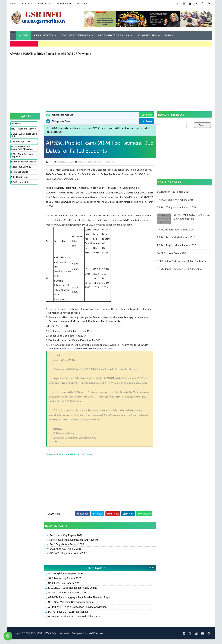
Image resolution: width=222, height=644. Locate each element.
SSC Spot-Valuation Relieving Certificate (69, 607)
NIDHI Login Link (20, 179)
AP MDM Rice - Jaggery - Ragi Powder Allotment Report (78, 602)
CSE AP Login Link (21, 144)
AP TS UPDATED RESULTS (114, 35)
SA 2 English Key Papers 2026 (65, 549)
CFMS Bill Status (20, 174)
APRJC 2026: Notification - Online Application (182, 261)
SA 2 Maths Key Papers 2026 (64, 540)
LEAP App (16, 124)
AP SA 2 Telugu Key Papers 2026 (67, 558)
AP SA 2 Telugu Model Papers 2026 (176, 207)
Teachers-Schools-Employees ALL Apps (22, 150)
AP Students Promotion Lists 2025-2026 (179, 269)
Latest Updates (81, 128)
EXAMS (169, 35)
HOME (23, 35)
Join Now (144, 115)
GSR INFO (43, 638)
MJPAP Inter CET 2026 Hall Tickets (67, 616)
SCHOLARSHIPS (147, 35)
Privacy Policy (64, 3)
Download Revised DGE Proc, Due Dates (68, 459)
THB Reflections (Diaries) (19, 130)
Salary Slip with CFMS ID (24, 164)
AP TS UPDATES (43, 35)
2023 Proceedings (60, 128)
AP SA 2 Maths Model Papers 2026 (176, 237)
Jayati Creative (94, 638)
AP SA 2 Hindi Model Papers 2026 (175, 229)
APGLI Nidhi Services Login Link (22, 158)
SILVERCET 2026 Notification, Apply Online (72, 544)
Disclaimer (83, 3)
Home (13, 3)
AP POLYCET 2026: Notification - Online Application (76, 612)
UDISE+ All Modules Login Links (21, 137)
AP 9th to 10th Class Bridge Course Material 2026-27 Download (51, 54)
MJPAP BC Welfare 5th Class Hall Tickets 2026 (73, 621)
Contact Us (45, 3)
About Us (27, 3)
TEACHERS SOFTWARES (75, 35)
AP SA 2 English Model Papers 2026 (176, 245)
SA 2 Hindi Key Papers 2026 (64, 553)
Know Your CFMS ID (21, 169)
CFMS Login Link (20, 184)
